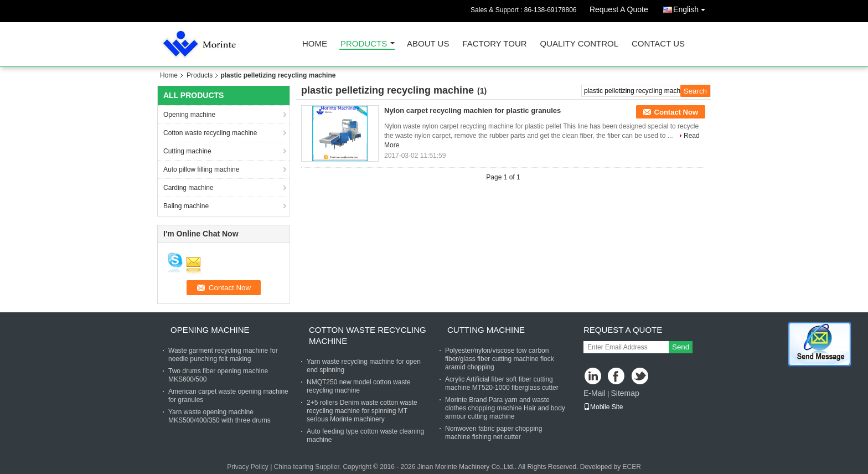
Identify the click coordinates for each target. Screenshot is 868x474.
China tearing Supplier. (309, 467)
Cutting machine (187, 151)
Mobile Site (603, 407)
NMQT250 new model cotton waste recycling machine (358, 386)
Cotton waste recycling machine (210, 133)
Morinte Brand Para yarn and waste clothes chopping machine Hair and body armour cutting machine (505, 408)
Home (315, 44)
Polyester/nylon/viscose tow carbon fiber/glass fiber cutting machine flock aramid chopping (500, 359)
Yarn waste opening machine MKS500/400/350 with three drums (219, 416)
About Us (428, 44)
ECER (632, 467)
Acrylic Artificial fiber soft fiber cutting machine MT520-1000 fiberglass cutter (502, 383)
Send (681, 347)
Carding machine (188, 188)
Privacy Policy (248, 467)
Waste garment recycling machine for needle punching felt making (223, 355)
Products (364, 44)
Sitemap (625, 393)
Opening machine (189, 115)
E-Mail (595, 393)
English (692, 7)
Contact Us (658, 44)
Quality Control (579, 44)
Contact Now (676, 112)
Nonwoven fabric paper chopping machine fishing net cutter (494, 433)
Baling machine (186, 206)
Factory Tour (494, 44)
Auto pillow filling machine (201, 169)
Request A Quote (619, 9)
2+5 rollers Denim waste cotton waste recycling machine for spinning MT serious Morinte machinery (362, 411)
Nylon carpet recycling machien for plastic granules (472, 110)
